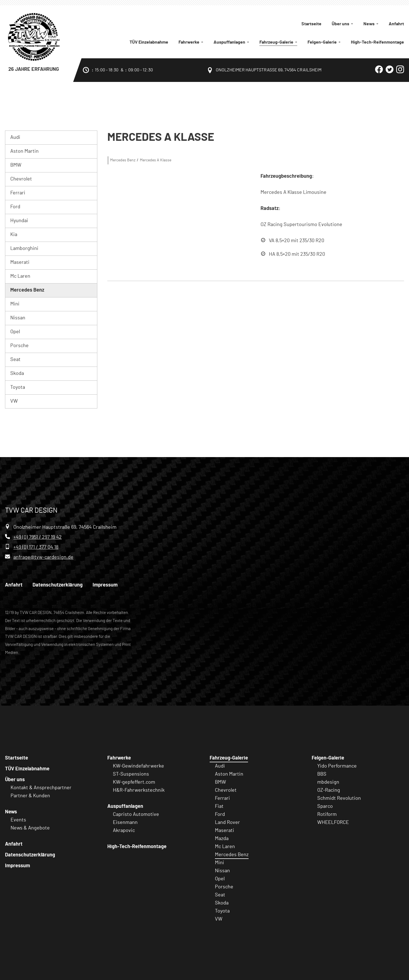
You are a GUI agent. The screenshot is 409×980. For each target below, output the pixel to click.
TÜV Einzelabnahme (149, 42)
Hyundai (19, 221)
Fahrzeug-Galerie (276, 42)
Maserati (20, 262)
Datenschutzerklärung (58, 585)
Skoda (17, 374)
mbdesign (328, 782)
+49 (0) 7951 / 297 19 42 (38, 537)
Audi (15, 137)
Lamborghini (24, 249)
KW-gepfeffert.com (134, 782)
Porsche (19, 346)
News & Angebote (30, 828)
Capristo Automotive (136, 814)
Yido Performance (337, 766)
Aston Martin (24, 151)
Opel (15, 332)
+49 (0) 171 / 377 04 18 (36, 547)
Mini (15, 304)
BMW (16, 165)
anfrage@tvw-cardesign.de (43, 557)
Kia (14, 235)
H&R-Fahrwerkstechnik (139, 790)
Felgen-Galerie (322, 42)
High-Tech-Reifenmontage (377, 42)
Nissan (18, 318)
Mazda (222, 839)
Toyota (18, 387)
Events (18, 820)
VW (14, 401)
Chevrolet (21, 179)
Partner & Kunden (30, 796)
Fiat (219, 806)
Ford (15, 207)
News (369, 24)
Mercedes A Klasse (156, 160)
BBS (322, 774)
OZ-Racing (329, 790)
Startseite (311, 24)
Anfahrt (396, 24)
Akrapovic (124, 831)
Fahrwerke (189, 42)
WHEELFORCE (333, 823)
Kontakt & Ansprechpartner (41, 788)
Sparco (325, 806)
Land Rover (227, 823)
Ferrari (18, 193)
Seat (15, 360)
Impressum (105, 585)
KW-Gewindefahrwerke (138, 766)
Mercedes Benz (27, 290)
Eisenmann (125, 823)
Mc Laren (20, 276)
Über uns (340, 24)
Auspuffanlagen (229, 42)
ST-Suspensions (131, 774)
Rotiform (327, 814)
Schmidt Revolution (339, 798)
